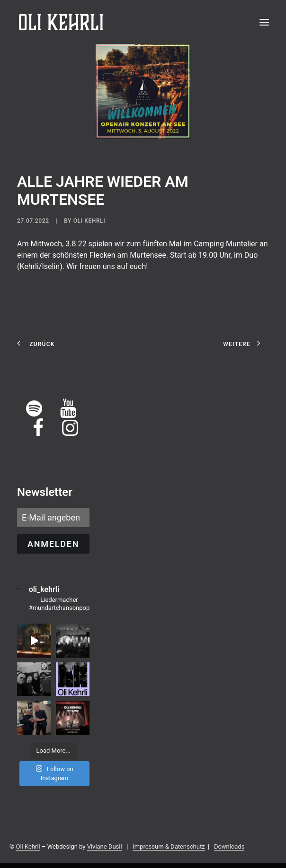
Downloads (229, 846)
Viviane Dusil (105, 846)
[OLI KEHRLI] (61, 22)
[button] (264, 22)
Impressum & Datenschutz (169, 846)
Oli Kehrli (89, 221)
